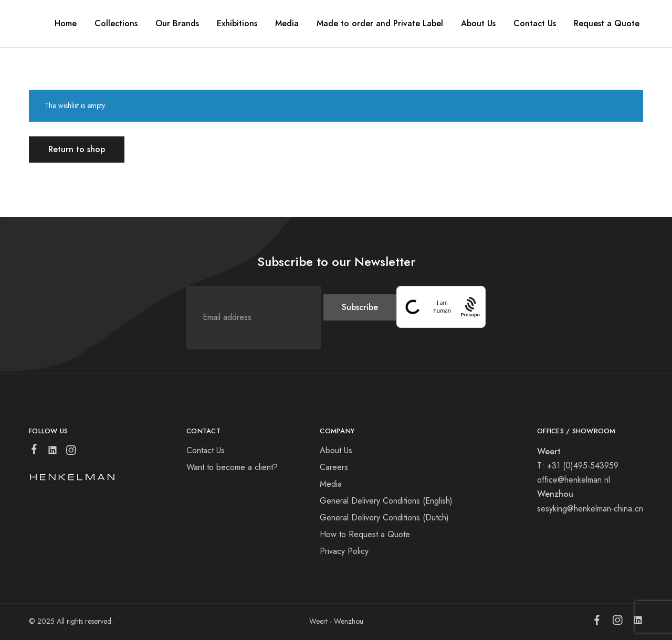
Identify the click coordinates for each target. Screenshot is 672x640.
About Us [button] (478, 24)
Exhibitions (237, 24)
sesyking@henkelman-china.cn (590, 509)
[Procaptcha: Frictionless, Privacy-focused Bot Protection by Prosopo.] (470, 307)
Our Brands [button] (177, 24)
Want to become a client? (232, 467)
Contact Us (535, 24)
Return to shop (77, 149)
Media (287, 24)
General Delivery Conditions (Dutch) (384, 518)
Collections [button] (116, 24)
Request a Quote (607, 24)
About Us (336, 450)
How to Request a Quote (365, 534)
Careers (334, 467)
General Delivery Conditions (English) (386, 501)
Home (66, 24)
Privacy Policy (344, 551)
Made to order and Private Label (380, 24)
